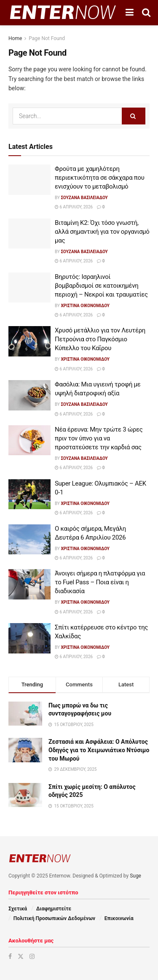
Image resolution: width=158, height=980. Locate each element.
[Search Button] (146, 13)
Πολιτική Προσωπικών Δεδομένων (54, 918)
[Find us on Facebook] (10, 956)
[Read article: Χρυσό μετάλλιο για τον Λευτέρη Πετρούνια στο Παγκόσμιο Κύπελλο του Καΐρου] (29, 341)
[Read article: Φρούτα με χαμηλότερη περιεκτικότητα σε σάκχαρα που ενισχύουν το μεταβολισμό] (29, 180)
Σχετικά (18, 909)
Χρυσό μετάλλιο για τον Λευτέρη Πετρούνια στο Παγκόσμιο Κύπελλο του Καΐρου (100, 339)
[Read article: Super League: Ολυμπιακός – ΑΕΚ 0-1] (29, 494)
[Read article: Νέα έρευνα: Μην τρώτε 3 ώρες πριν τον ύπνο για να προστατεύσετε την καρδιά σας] (29, 440)
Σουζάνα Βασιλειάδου (84, 198)
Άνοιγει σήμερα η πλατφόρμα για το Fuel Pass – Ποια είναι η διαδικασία (100, 582)
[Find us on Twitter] (21, 956)
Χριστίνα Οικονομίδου (85, 306)
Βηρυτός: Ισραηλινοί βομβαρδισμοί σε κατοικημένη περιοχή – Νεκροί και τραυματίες (101, 286)
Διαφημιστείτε (54, 909)
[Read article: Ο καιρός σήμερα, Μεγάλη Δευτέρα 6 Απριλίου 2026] (29, 540)
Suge (135, 876)
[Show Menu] (130, 13)
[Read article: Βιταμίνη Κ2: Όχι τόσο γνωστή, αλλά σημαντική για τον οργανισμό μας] (29, 234)
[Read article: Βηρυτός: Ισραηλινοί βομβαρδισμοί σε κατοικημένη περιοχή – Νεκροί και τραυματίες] (29, 288)
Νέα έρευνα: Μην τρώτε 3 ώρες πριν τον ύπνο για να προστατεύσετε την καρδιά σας (99, 438)
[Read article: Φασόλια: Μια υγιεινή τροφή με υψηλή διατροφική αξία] (29, 395)
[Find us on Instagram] (32, 956)
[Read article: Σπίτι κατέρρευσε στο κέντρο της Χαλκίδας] (29, 638)
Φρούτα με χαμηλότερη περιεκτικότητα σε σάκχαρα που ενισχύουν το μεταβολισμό (100, 178)
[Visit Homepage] (63, 13)
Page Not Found (47, 38)
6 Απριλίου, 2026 (74, 207)
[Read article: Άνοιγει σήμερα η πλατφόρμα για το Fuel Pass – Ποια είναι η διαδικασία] (29, 584)
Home (15, 38)
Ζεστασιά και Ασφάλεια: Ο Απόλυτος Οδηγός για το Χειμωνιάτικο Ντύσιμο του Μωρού (99, 750)
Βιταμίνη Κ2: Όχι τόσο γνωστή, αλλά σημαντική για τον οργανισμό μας (102, 232)
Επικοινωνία (119, 918)
